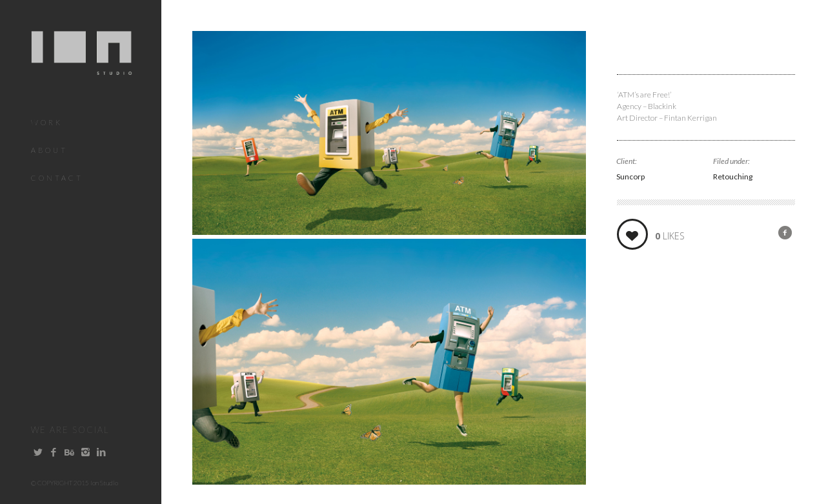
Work (47, 122)
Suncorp (630, 176)
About (49, 150)
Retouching (733, 176)
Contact (57, 178)
